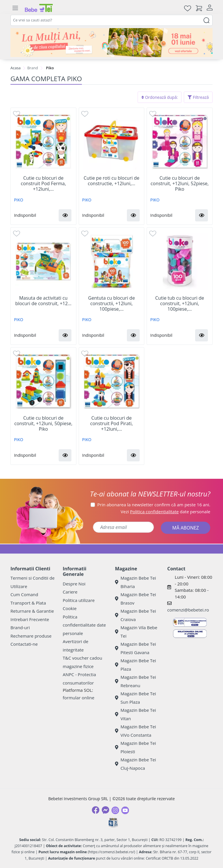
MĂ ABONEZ (186, 528)
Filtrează (198, 97)
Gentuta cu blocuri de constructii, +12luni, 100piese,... (112, 304)
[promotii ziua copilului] (111, 43)
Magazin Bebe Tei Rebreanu (135, 681)
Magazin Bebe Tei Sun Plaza (135, 698)
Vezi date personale (166, 512)
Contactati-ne (24, 644)
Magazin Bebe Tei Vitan (135, 714)
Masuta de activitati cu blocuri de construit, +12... (43, 301)
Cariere (70, 592)
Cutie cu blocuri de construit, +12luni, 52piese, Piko (180, 184)
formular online (79, 698)
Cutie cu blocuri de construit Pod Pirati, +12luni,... (112, 424)
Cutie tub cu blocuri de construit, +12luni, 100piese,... (180, 304)
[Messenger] (105, 810)
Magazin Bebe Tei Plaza (135, 665)
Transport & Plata (28, 603)
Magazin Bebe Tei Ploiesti (135, 747)
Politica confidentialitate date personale (84, 625)
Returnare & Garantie (32, 611)
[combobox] (111, 20)
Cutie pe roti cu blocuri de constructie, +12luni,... (111, 181)
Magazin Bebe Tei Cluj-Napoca (135, 764)
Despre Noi (74, 584)
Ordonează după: (160, 97)
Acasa (16, 68)
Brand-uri (20, 627)
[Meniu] (15, 8)
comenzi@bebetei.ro (188, 610)
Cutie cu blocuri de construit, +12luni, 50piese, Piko (43, 424)
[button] (65, 215)
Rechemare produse (31, 636)
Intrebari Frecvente (30, 619)
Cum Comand (24, 594)
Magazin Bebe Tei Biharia (135, 582)
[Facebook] (96, 810)
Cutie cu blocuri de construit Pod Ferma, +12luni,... (44, 184)
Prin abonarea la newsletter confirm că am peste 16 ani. (154, 505)
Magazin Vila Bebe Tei (136, 632)
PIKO (19, 200)
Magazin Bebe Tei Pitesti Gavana (135, 648)
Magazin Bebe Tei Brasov (135, 599)
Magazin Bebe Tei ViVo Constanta (135, 731)
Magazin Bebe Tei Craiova (135, 615)
